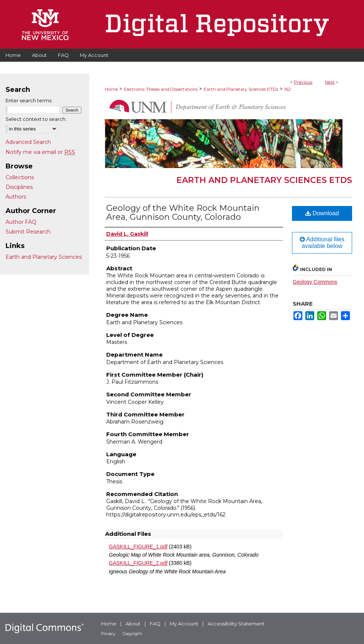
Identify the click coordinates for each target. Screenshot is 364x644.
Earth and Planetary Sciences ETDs (241, 89)
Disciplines (19, 187)
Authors (16, 197)
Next (330, 82)
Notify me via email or (40, 152)
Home (111, 89)
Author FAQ (21, 222)
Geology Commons (315, 282)
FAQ (155, 624)
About (133, 624)
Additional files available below (322, 243)
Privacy (108, 634)
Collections (20, 177)
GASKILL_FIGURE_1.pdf (138, 547)
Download (322, 213)
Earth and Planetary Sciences (44, 257)
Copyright (132, 634)
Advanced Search (28, 142)
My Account (184, 624)
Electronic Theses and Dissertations (161, 89)
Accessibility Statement (236, 624)
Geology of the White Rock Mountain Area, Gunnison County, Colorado (183, 212)
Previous (303, 82)
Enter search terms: (29, 100)
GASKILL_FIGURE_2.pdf (138, 563)
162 (287, 89)
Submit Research (28, 232)
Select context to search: (36, 119)
